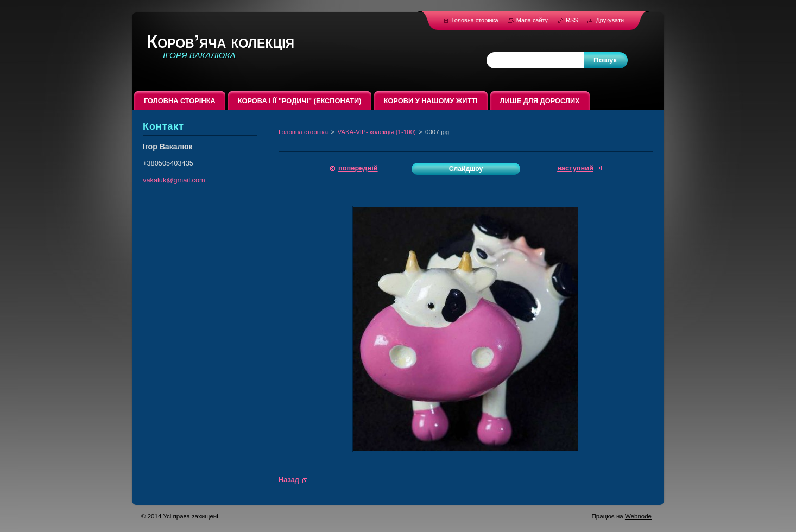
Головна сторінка (303, 132)
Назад (289, 480)
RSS (573, 20)
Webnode (638, 516)
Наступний (575, 168)
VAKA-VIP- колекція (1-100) (377, 132)
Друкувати (610, 20)
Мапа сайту (532, 20)
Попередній (358, 168)
